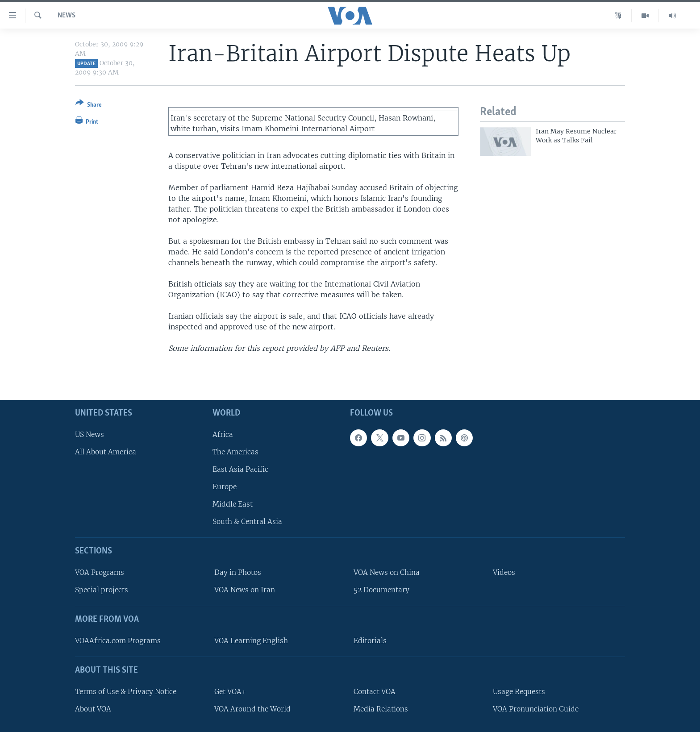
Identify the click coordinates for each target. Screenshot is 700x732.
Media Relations (381, 709)
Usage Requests (519, 692)
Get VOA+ (230, 692)
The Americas (235, 452)
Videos (504, 572)
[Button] (89, 106)
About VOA (93, 709)
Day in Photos (238, 572)
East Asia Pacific (240, 469)
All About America (106, 452)
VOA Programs (100, 572)
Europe (225, 487)
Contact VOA (375, 692)
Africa (223, 435)
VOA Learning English (251, 641)
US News (90, 435)
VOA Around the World (252, 709)
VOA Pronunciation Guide (536, 709)
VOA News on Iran (245, 590)
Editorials (370, 641)
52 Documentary (381, 590)
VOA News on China (387, 572)
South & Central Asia (247, 522)
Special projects (102, 590)
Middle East (233, 504)
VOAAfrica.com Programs (118, 641)
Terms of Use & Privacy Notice (126, 692)
